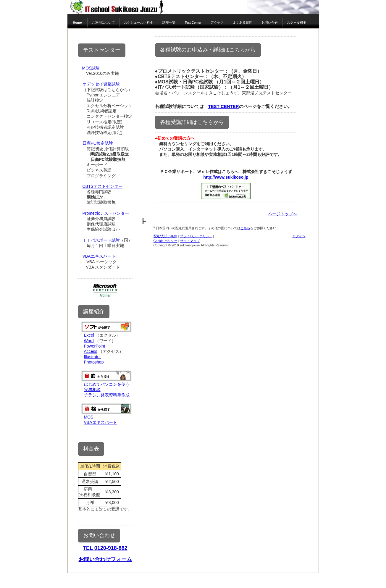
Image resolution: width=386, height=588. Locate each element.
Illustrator (93, 357)
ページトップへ (282, 214)
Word (89, 341)
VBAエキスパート (99, 256)
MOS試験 (91, 68)
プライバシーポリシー (196, 236)
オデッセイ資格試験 (101, 84)
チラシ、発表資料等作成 (107, 395)
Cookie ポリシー (165, 241)
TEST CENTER (224, 106)
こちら (245, 228)
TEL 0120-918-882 (105, 548)
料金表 (91, 449)
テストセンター (102, 50)
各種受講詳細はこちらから (192, 122)
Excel (89, 335)
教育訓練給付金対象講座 (108, 428)
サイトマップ (190, 241)
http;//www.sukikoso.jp (226, 177)
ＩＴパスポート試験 (101, 240)
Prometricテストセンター (106, 213)
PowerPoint (95, 346)
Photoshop (94, 362)
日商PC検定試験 (98, 143)
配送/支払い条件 (165, 236)
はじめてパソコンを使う (107, 384)
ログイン (299, 236)
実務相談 (92, 390)
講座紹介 (94, 311)
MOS (89, 417)
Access (91, 351)
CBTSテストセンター (102, 186)
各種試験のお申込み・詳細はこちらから (208, 50)
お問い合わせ (99, 535)
